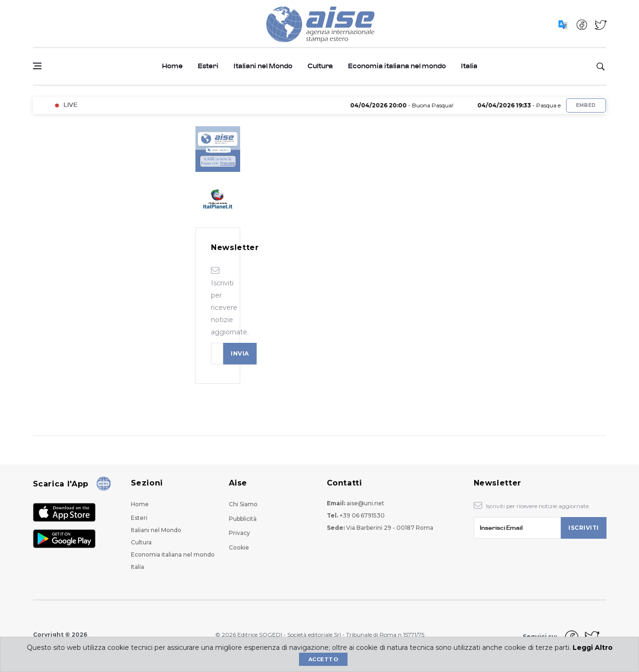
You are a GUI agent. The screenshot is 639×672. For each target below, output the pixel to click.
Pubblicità (243, 519)
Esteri (208, 66)
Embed (586, 105)
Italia (469, 66)
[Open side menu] (37, 66)
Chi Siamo (243, 504)
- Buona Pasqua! (407, 105)
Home (172, 66)
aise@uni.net (365, 503)
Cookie (239, 547)
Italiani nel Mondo (263, 66)
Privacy (239, 533)
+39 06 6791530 (362, 515)
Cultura (320, 66)
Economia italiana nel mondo (397, 66)
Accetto (323, 659)
